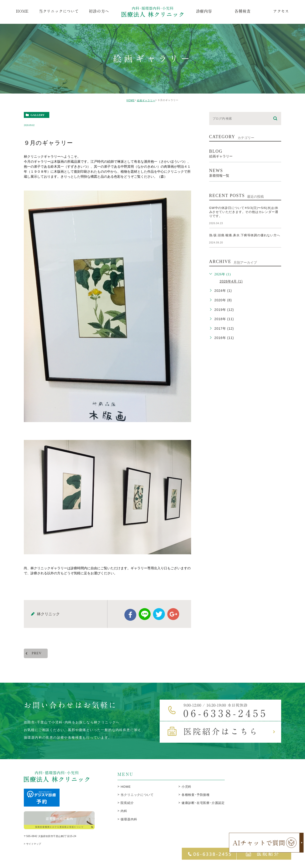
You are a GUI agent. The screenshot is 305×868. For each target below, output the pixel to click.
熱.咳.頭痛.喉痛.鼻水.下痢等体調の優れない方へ (245, 235)
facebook (130, 618)
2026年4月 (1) (231, 281)
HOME (131, 100)
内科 (124, 814)
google (173, 617)
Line (145, 617)
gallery (38, 115)
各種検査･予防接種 (196, 798)
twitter (159, 617)
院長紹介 (127, 806)
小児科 (186, 790)
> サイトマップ (33, 849)
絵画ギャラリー (146, 100)
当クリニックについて (137, 798)
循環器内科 (129, 822)
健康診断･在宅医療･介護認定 (203, 806)
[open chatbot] (266, 843)
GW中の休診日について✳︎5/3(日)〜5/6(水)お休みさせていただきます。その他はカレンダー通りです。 (244, 212)
